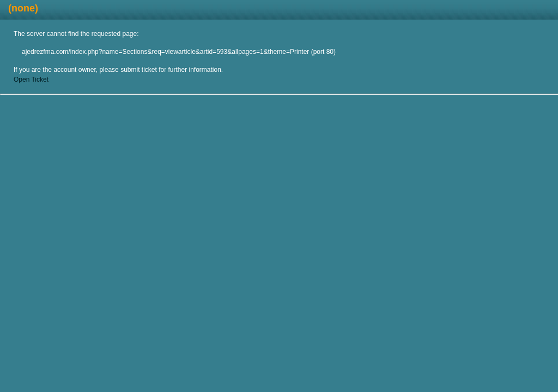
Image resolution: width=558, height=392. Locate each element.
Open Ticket (31, 79)
